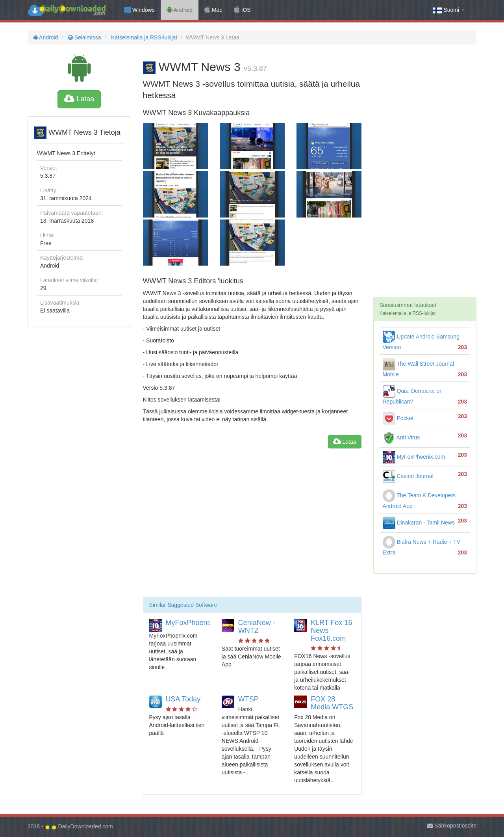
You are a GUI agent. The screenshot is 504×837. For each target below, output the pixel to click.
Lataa (79, 99)
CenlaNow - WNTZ (257, 627)
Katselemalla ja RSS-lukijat (143, 37)
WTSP (248, 699)
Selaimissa (84, 37)
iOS (242, 10)
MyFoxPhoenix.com (197, 623)
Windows (139, 10)
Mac (213, 10)
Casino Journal (408, 476)
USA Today (183, 699)
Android (180, 10)
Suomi (449, 10)
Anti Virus (401, 437)
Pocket (398, 418)
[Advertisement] (252, 526)
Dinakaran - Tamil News (419, 523)
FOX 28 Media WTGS (332, 703)
